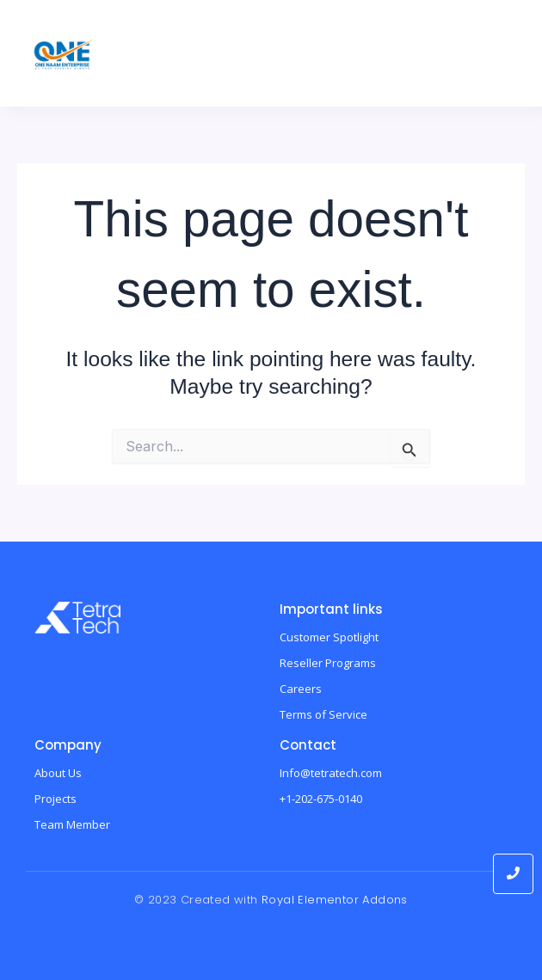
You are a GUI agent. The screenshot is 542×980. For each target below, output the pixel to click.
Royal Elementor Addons (335, 900)
